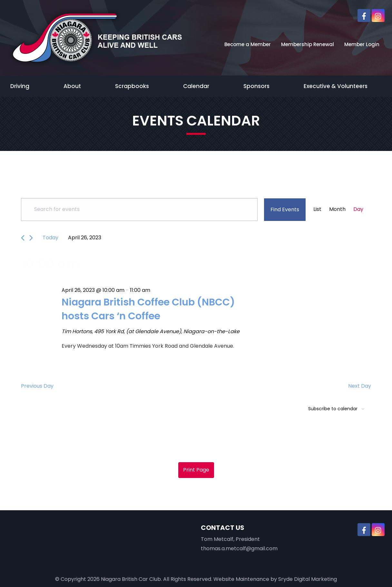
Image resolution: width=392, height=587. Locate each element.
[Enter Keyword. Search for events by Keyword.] (139, 209)
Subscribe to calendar (333, 409)
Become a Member (248, 44)
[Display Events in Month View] (337, 209)
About (72, 86)
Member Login (362, 44)
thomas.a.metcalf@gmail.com (239, 548)
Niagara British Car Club (131, 579)
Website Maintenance (241, 579)
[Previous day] (23, 238)
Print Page (196, 470)
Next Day (360, 386)
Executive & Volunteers (336, 86)
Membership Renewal (308, 44)
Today (50, 238)
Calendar (196, 86)
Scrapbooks (132, 86)
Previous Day (37, 386)
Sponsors (256, 86)
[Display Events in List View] (317, 209)
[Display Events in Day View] (358, 209)
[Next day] (31, 238)
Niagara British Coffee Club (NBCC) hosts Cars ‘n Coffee (151, 309)
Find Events (285, 209)
